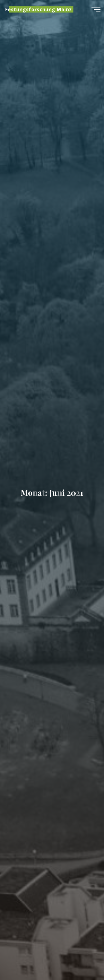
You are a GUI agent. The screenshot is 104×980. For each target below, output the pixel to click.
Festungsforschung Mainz (38, 9)
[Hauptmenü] (96, 9)
